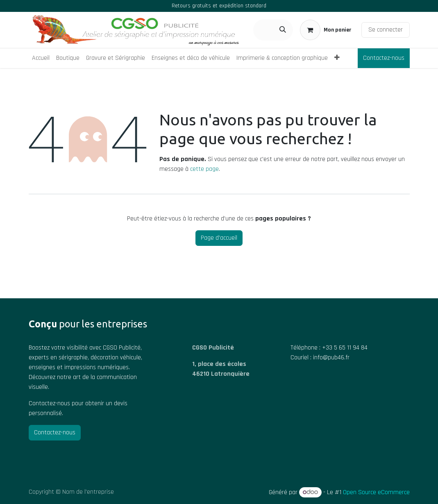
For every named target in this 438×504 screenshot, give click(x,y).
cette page (204, 169)
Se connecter (386, 30)
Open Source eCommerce (376, 492)
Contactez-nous (384, 58)
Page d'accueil (219, 238)
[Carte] (235, 427)
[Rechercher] (283, 30)
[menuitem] (41, 58)
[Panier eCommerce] (326, 30)
